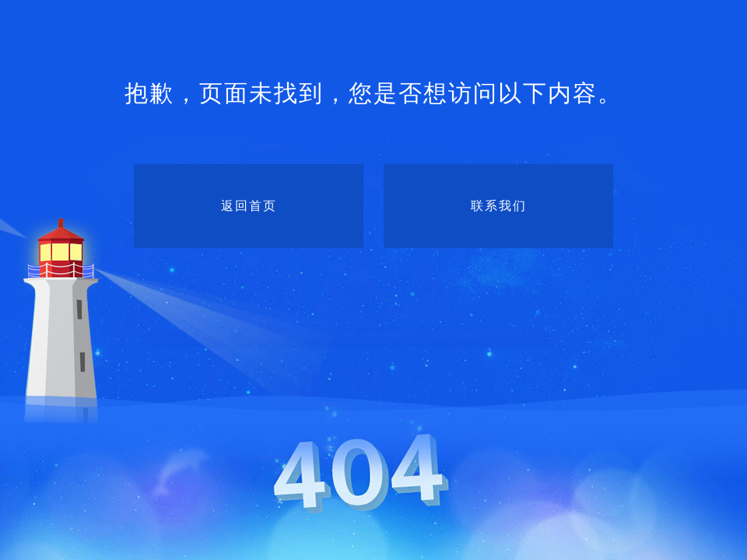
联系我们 (499, 206)
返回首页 (249, 206)
